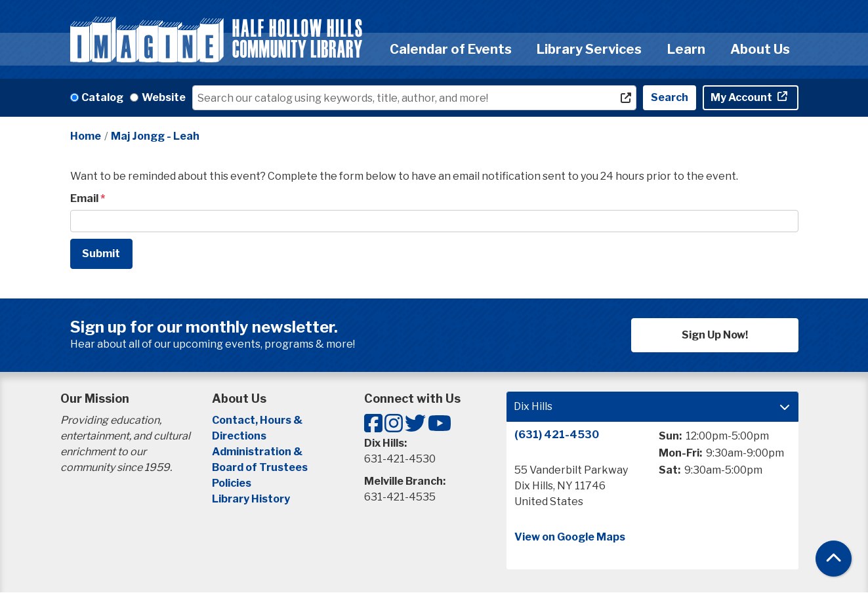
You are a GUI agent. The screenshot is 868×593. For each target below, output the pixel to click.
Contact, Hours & (258, 420)
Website (164, 97)
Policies (232, 483)
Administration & (258, 452)
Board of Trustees (260, 467)
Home (86, 136)
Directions (239, 436)
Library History (251, 499)
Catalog (102, 97)
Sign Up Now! (715, 335)
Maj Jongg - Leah (155, 136)
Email (84, 198)
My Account (742, 97)
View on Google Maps (570, 537)
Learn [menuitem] (686, 49)
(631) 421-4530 (557, 435)
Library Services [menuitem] (589, 49)
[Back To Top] (834, 559)
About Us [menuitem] (760, 49)
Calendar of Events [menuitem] (451, 49)
